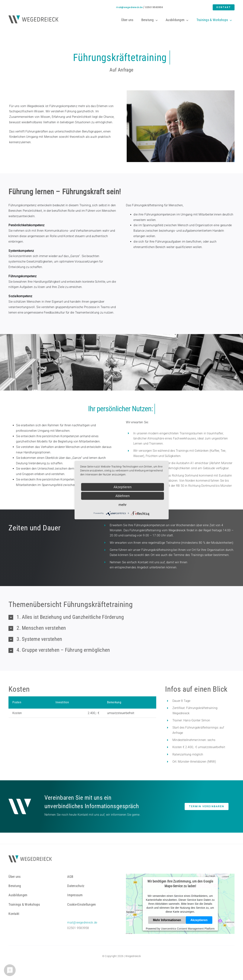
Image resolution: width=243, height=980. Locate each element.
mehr (123, 504)
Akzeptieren (199, 920)
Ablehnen (123, 496)
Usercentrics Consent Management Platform (188, 928)
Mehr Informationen (167, 920)
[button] (121, 617)
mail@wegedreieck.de (129, 7)
